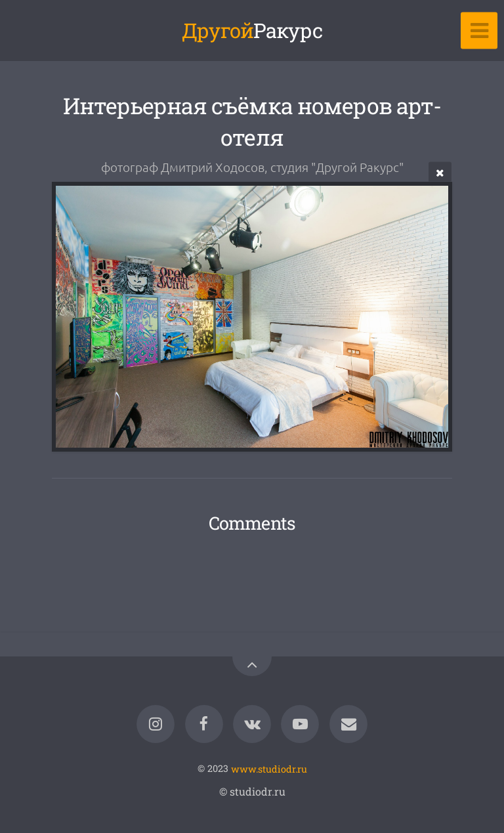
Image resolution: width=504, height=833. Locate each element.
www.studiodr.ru (269, 768)
